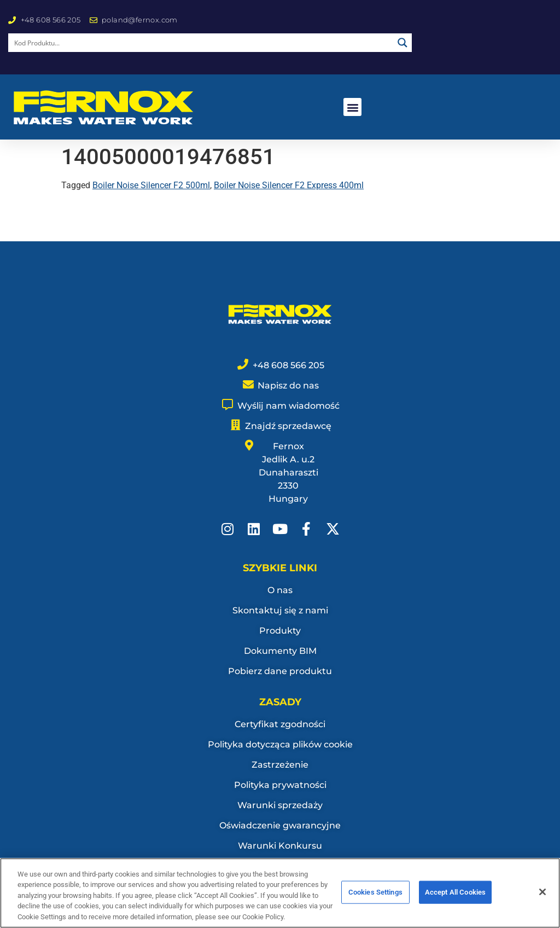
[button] (352, 107)
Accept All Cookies (455, 898)
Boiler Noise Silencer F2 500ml (151, 185)
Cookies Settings (375, 898)
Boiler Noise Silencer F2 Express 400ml (289, 185)
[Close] (542, 898)
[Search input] (201, 43)
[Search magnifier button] (402, 43)
